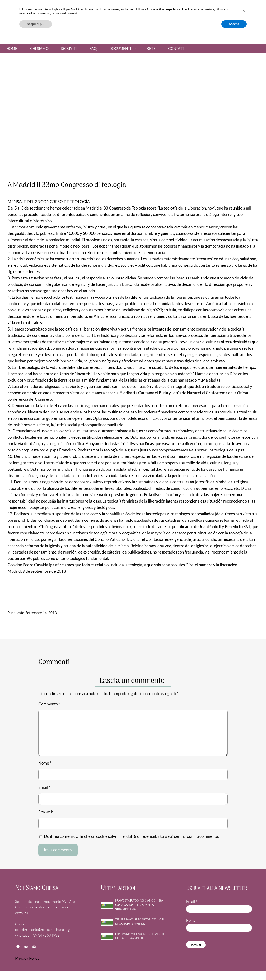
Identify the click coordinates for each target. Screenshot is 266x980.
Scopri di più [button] (36, 967)
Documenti (120, 48)
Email (44, 787)
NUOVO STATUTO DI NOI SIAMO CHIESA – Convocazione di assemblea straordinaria (140, 905)
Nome (45, 763)
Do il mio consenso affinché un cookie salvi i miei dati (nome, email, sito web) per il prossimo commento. (131, 836)
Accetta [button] (234, 967)
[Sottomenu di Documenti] (136, 49)
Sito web (46, 812)
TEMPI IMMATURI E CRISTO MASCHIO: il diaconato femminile (140, 922)
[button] (244, 955)
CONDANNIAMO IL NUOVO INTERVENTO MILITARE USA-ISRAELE (139, 937)
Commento (49, 704)
